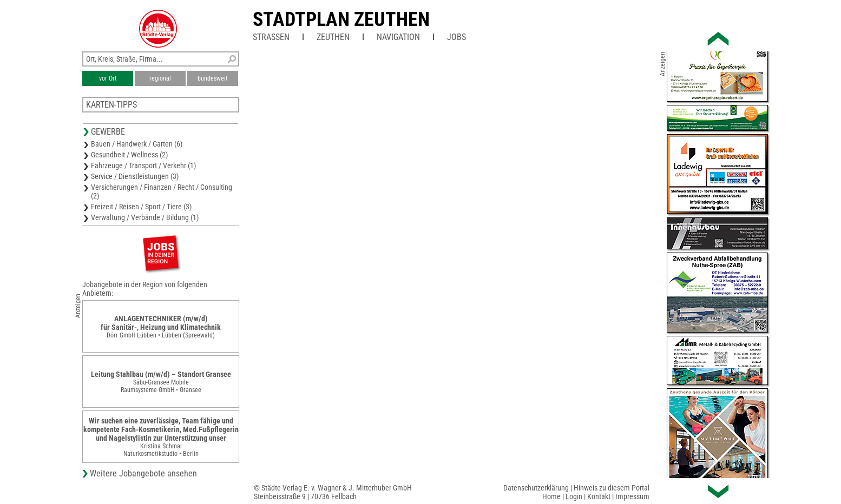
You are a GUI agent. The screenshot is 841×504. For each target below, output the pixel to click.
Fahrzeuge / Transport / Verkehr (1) (143, 165)
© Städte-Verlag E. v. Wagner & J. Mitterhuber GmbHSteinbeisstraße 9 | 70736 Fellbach (333, 492)
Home (551, 496)
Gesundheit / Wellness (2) (129, 155)
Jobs (456, 37)
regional (160, 78)
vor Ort (108, 78)
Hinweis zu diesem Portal (612, 488)
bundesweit (213, 78)
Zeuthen (333, 37)
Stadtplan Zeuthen (341, 19)
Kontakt (599, 496)
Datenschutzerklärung (536, 488)
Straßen (271, 37)
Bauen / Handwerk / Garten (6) (137, 144)
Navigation (398, 37)
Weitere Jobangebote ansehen (143, 473)
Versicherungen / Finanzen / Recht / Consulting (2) (162, 191)
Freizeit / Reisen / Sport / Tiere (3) (141, 207)
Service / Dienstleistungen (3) (135, 176)
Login (574, 496)
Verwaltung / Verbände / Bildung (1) (145, 217)
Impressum (632, 496)
